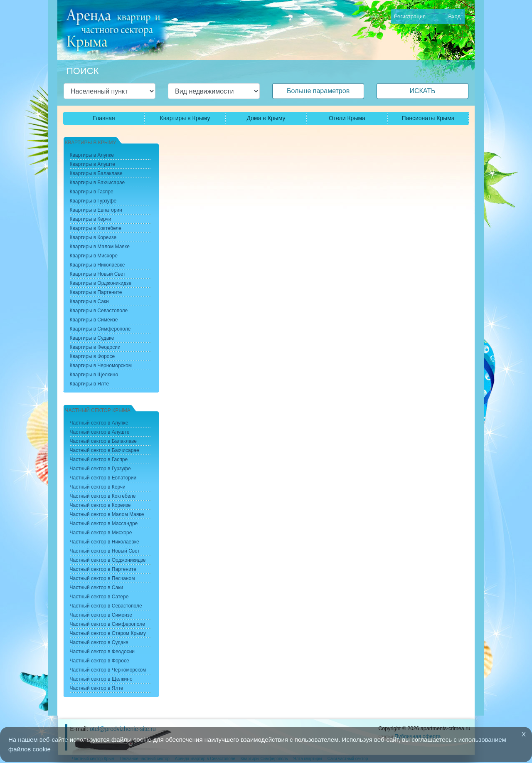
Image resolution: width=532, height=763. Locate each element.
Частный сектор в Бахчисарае (105, 450)
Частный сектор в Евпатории (103, 478)
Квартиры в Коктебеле (96, 228)
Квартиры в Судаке (92, 338)
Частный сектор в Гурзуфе (100, 469)
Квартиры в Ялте (90, 384)
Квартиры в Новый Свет (98, 274)
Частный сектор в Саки (97, 588)
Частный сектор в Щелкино (101, 679)
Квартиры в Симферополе (100, 329)
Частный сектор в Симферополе (107, 624)
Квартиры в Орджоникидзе (101, 283)
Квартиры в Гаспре (92, 192)
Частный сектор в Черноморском (108, 670)
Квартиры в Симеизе (94, 320)
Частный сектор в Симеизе (101, 615)
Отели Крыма (347, 118)
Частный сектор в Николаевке (105, 542)
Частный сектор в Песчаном (102, 578)
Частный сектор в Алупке (99, 423)
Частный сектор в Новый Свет (105, 551)
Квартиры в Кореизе (93, 237)
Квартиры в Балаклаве (96, 173)
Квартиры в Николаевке (97, 265)
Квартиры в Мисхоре (94, 256)
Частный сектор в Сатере (99, 597)
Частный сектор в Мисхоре (101, 533)
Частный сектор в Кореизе (100, 505)
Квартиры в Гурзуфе (93, 201)
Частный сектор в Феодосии (102, 652)
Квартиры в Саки (89, 301)
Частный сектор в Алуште (100, 432)
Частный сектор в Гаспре (99, 459)
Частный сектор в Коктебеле (103, 496)
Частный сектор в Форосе (100, 661)
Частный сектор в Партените (103, 569)
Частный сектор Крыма (98, 410)
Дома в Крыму (266, 118)
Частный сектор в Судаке (99, 642)
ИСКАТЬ (422, 91)
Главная (104, 118)
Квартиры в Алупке (92, 155)
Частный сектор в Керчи (98, 487)
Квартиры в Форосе (92, 356)
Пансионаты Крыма (428, 118)
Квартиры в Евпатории (96, 210)
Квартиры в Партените (96, 292)
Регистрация (410, 16)
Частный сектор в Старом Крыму (108, 633)
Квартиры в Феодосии (95, 347)
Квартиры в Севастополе (99, 311)
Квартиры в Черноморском (101, 365)
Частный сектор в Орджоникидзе (108, 560)
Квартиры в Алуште (93, 164)
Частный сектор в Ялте (97, 688)
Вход (454, 16)
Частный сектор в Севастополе (106, 606)
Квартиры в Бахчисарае (97, 183)
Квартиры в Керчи (91, 219)
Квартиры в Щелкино (94, 375)
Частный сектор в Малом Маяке (107, 514)
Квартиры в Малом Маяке (100, 247)
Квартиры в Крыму (185, 118)
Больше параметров (318, 91)
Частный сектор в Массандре (104, 523)
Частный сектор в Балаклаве (103, 441)
